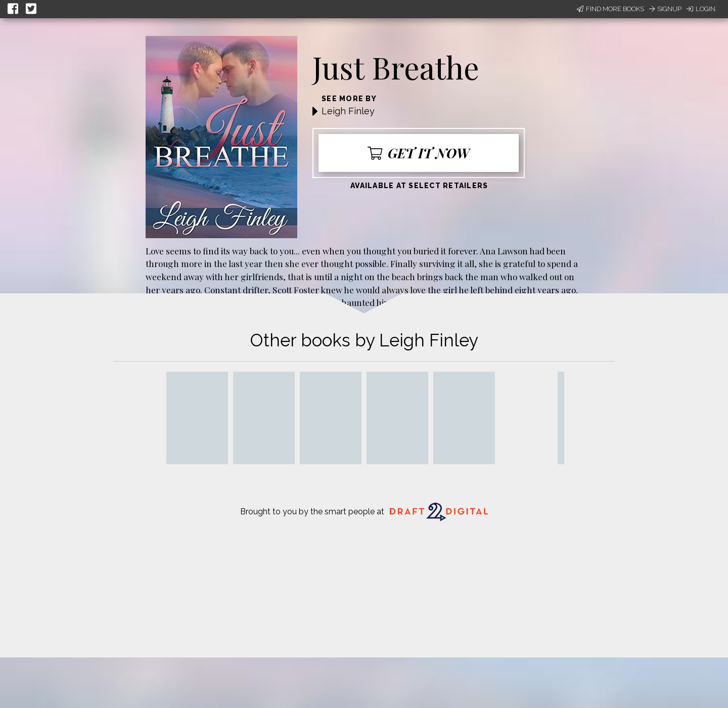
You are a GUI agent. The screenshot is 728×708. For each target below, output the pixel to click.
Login (701, 9)
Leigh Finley (348, 111)
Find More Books (610, 9)
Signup (665, 9)
